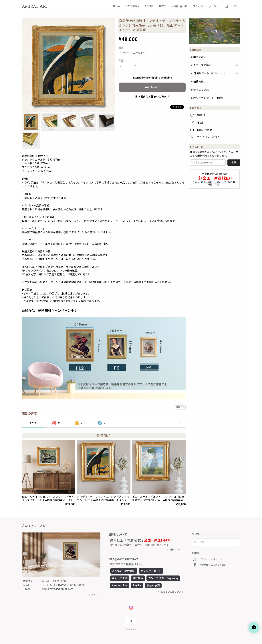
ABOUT (149, 6)
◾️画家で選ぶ (198, 57)
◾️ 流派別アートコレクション (208, 73)
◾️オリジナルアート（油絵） (207, 98)
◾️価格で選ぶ (198, 82)
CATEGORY (133, 6)
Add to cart (152, 87)
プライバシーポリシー (206, 6)
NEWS (163, 6)
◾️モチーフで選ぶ (201, 65)
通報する (180, 407)
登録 (234, 162)
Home (117, 6)
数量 (121, 61)
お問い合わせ (180, 6)
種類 (121, 48)
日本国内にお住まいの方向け (152, 97)
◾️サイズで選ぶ (200, 90)
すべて (33, 423)
